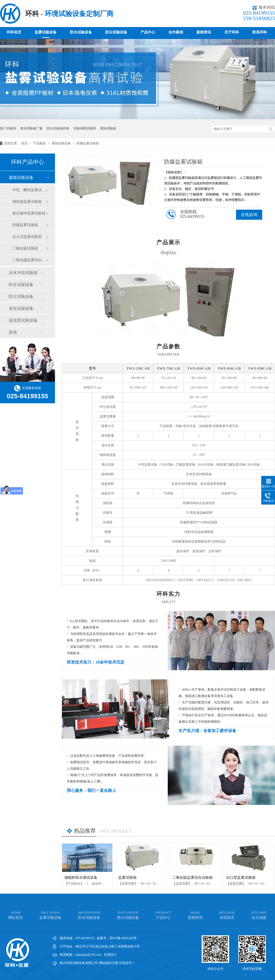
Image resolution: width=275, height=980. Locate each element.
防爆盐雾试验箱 (88, 143)
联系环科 (260, 32)
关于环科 (232, 32)
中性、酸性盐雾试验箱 (29, 190)
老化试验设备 (21, 308)
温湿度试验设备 (23, 320)
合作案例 (176, 32)
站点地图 (259, 915)
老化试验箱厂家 (31, 128)
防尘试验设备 (116, 32)
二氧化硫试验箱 (25, 248)
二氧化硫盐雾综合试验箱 (192, 877)
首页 (25, 143)
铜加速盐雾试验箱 (27, 202)
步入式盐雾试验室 (27, 237)
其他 (13, 332)
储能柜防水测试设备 (81, 877)
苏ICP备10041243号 (123, 938)
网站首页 (16, 915)
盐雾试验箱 (127, 877)
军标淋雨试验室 (85, 128)
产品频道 (40, 143)
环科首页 (14, 32)
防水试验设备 (81, 32)
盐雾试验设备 (46, 32)
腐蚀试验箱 (108, 128)
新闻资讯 (204, 32)
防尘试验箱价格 (58, 128)
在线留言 (227, 915)
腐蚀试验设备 (62, 143)
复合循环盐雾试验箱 (29, 213)
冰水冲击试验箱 (23, 273)
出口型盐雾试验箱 (241, 877)
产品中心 (148, 32)
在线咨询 (249, 215)
